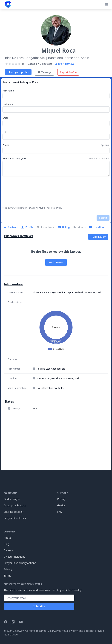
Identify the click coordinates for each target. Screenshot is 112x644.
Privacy (8, 569)
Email (5, 118)
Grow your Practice (15, 505)
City (4, 131)
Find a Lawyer (12, 499)
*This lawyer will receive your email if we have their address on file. (32, 208)
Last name (8, 104)
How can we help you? (14, 159)
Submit (103, 218)
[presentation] (15, 191)
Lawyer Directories (15, 518)
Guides (61, 505)
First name (8, 91)
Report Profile (68, 72)
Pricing (61, 499)
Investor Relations (14, 557)
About (7, 538)
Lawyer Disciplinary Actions (20, 563)
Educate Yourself (14, 512)
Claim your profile (18, 72)
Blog (6, 544)
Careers (8, 550)
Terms (7, 576)
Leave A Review (64, 64)
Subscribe (39, 606)
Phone (6, 145)
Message (44, 72)
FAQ (60, 512)
